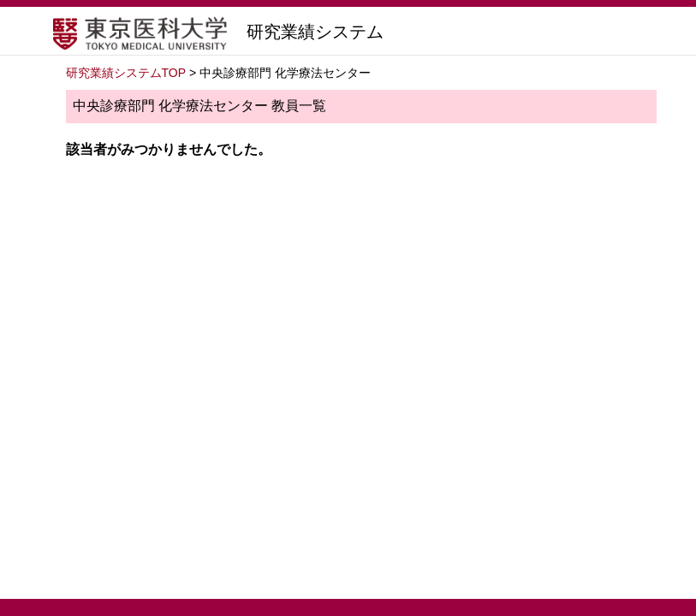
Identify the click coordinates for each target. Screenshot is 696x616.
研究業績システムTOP (126, 73)
